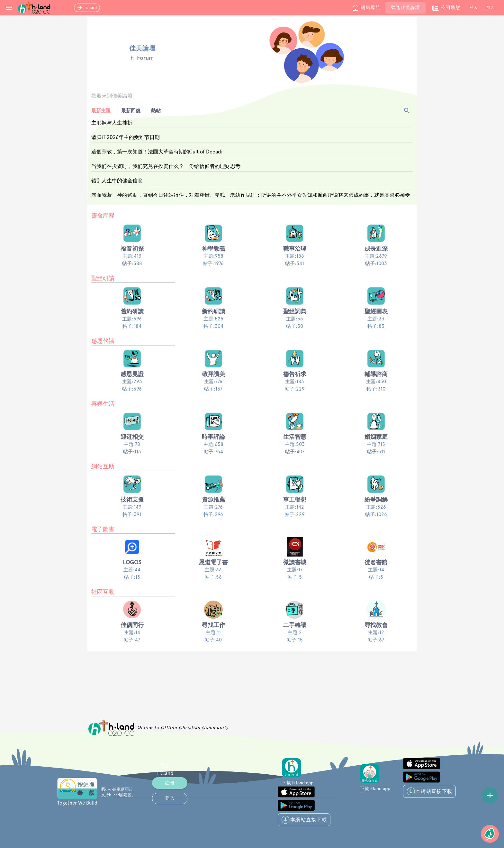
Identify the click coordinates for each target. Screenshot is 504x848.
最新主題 (101, 111)
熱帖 (156, 111)
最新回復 (131, 111)
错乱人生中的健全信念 (117, 181)
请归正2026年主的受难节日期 (126, 137)
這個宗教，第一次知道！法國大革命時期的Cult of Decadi (157, 152)
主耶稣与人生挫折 (112, 123)
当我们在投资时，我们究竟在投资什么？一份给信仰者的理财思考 (166, 166)
